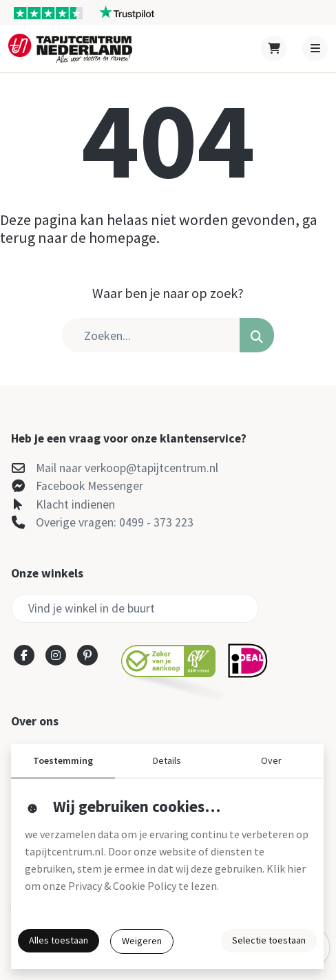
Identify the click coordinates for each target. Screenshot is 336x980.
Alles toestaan (59, 940)
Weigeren (142, 941)
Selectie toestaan (269, 940)
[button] (257, 335)
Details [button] (167, 760)
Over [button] (271, 760)
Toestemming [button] (63, 760)
